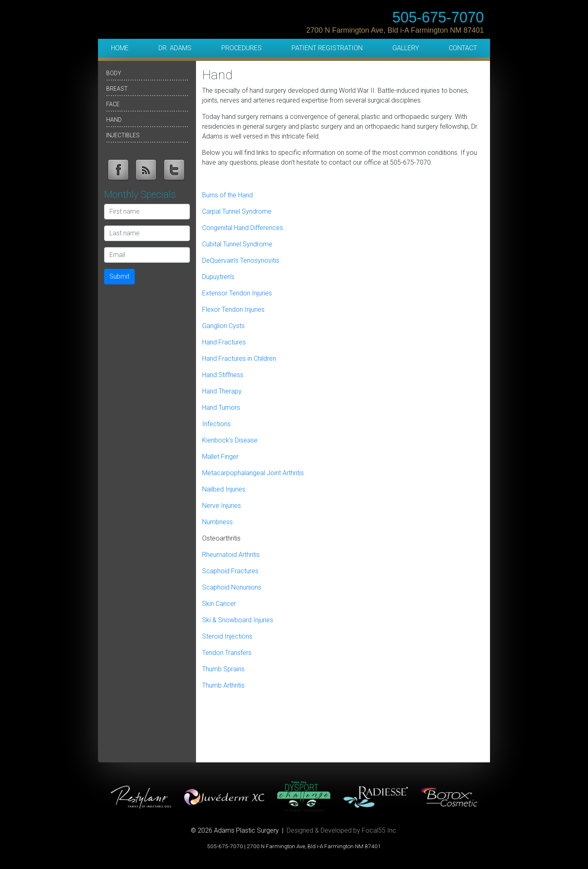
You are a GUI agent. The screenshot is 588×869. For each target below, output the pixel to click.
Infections (216, 424)
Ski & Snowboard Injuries (238, 620)
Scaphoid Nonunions (232, 587)
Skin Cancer (219, 604)
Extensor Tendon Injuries (237, 293)
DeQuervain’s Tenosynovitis (241, 260)
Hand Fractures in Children (239, 359)
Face (113, 104)
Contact (463, 48)
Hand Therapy (222, 391)
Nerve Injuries (222, 506)
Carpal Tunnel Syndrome (237, 211)
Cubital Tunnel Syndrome (237, 244)
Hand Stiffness (223, 375)
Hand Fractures (224, 342)
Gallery (406, 48)
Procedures (242, 48)
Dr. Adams (175, 48)
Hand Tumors (221, 408)
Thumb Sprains (223, 669)
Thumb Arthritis (223, 685)
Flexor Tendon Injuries (233, 309)
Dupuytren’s (218, 277)
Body (114, 73)
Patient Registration (327, 48)
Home (120, 48)
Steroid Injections (227, 636)
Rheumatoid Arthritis (231, 555)
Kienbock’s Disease (230, 440)
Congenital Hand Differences (243, 228)
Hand (114, 120)
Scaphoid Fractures (230, 571)
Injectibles (123, 135)
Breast (117, 89)
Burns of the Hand (227, 195)
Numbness (217, 522)
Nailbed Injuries (224, 489)
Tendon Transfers (227, 653)
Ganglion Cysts (223, 326)
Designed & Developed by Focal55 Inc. (342, 830)
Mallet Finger (220, 457)
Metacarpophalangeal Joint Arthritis (253, 473)
